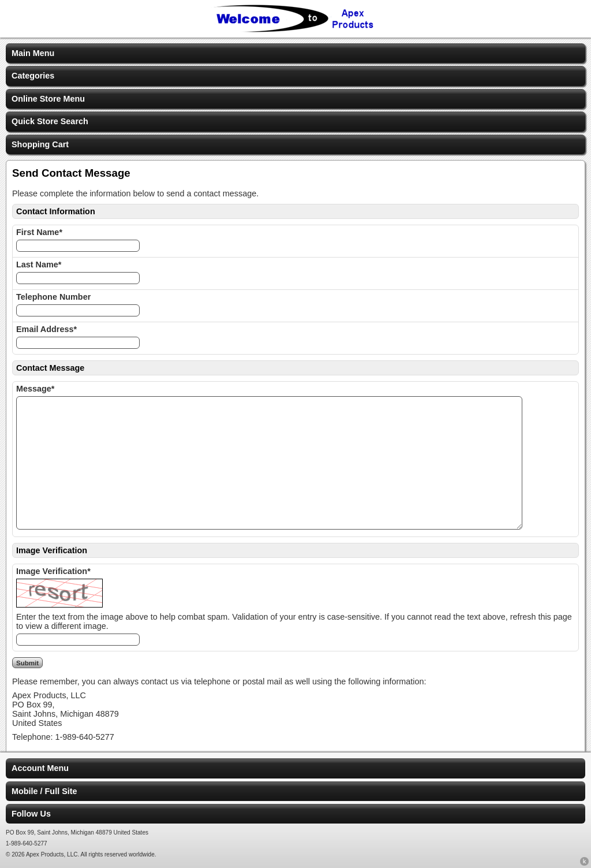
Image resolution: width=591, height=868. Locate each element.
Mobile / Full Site (44, 791)
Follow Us (31, 814)
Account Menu (40, 768)
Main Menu (33, 53)
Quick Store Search (50, 121)
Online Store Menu (48, 99)
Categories (33, 76)
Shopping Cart (40, 144)
